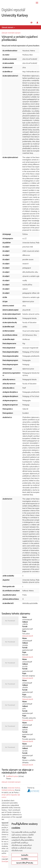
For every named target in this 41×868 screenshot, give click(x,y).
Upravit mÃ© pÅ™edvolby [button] (25, 863)
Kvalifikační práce (12, 776)
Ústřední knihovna (8, 790)
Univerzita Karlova (14, 788)
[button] (31, 22)
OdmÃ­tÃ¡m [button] (25, 859)
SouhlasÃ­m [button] (25, 855)
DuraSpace (5, 861)
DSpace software (8, 857)
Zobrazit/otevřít (28, 636)
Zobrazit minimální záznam (11, 33)
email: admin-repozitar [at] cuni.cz (11, 796)
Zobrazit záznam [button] (8, 27)
